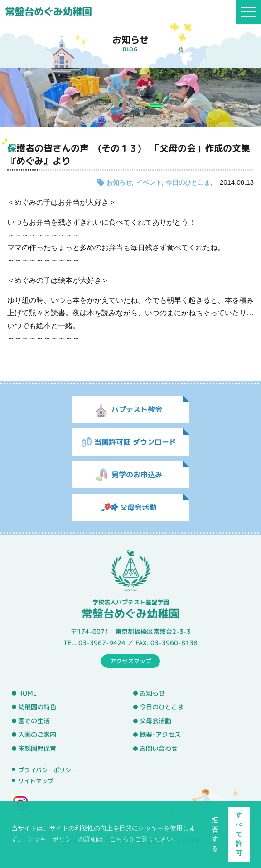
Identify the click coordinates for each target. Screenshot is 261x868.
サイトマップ (36, 781)
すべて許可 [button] (239, 834)
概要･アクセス (160, 735)
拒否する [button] (215, 834)
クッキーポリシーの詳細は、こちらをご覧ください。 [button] (103, 839)
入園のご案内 (37, 735)
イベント (149, 182)
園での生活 (34, 721)
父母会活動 (155, 721)
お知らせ (119, 182)
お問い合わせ (159, 749)
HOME (27, 693)
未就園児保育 (37, 749)
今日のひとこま (188, 182)
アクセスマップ (131, 661)
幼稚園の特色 (37, 707)
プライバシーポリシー (48, 770)
